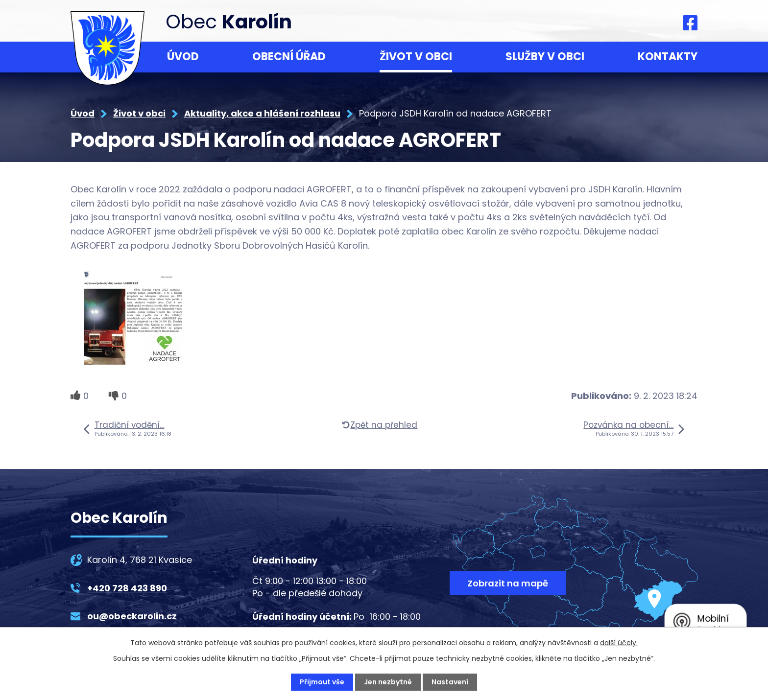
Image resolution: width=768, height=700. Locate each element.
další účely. (619, 643)
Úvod (183, 57)
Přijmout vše (322, 682)
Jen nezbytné (388, 682)
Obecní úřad (289, 57)
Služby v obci (545, 57)
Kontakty (668, 57)
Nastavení (450, 682)
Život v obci (416, 57)
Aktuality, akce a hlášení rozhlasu (262, 113)
